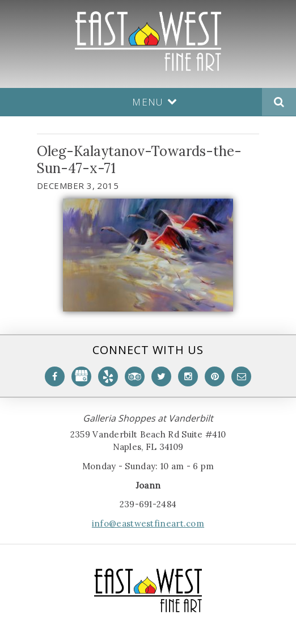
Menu (155, 102)
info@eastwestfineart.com (148, 523)
